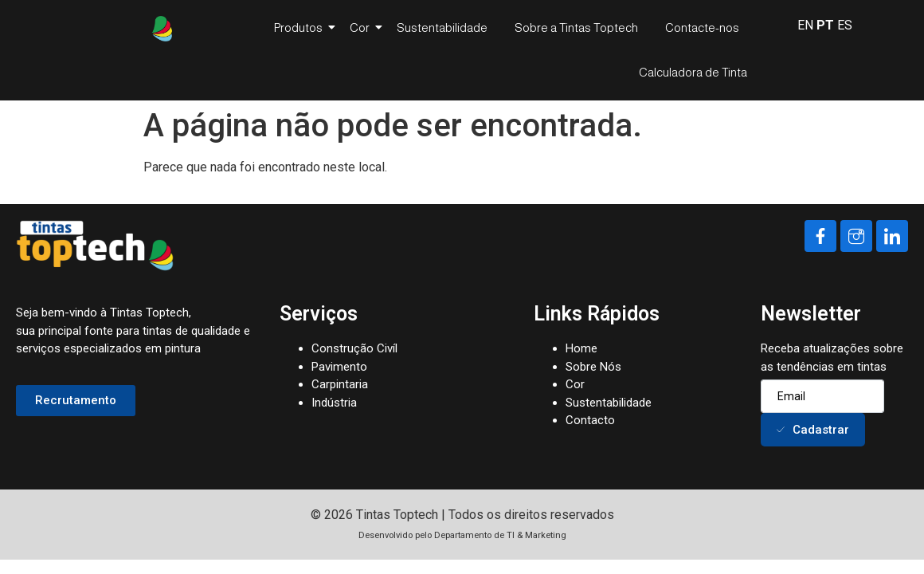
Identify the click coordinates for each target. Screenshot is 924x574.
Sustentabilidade (442, 28)
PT (825, 25)
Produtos (301, 28)
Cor (362, 28)
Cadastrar (813, 430)
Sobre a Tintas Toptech (576, 28)
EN (805, 25)
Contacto (590, 420)
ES (845, 25)
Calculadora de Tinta (693, 72)
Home (581, 348)
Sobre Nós (593, 367)
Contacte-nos (702, 28)
